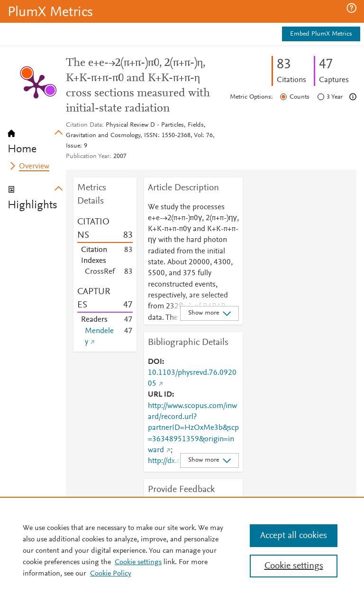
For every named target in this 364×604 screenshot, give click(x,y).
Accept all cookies (294, 536)
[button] (351, 8)
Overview (34, 167)
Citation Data (84, 125)
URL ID (160, 395)
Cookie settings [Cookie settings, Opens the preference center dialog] (294, 566)
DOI (155, 362)
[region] (182, 550)
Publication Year (88, 157)
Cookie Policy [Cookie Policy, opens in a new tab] (111, 574)
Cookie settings (138, 562)
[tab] (37, 139)
